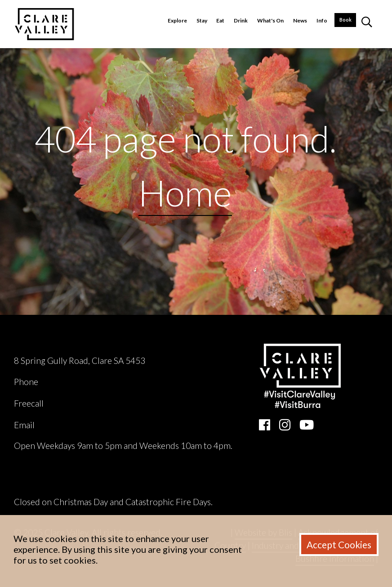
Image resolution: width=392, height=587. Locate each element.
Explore (177, 20)
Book (345, 20)
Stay (202, 20)
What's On (270, 20)
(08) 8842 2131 (69, 382)
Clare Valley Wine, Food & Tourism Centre (95, 343)
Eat (220, 20)
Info (322, 20)
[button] (367, 24)
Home (185, 193)
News (300, 20)
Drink (241, 20)
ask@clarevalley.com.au (80, 425)
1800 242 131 (72, 403)
